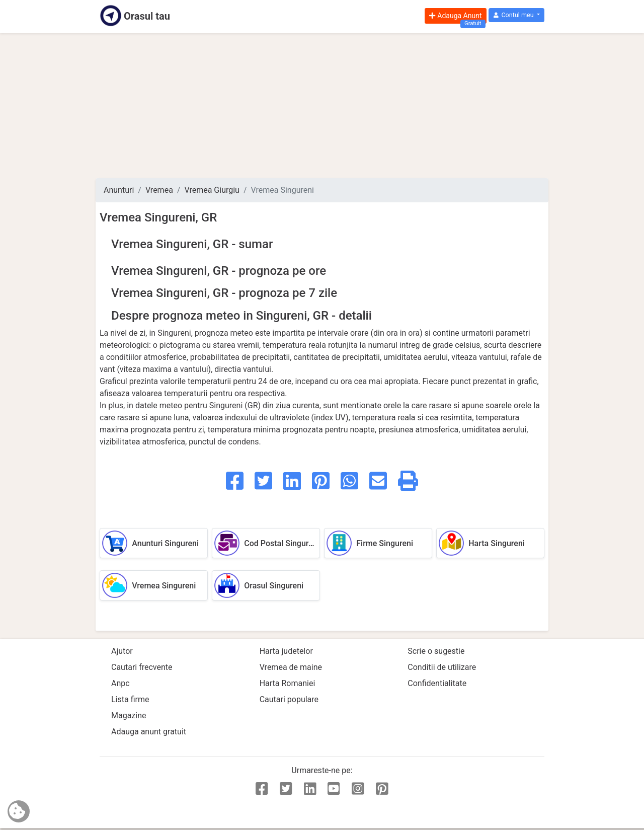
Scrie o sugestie (436, 651)
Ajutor (122, 651)
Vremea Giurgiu (212, 190)
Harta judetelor (286, 651)
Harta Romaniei (288, 683)
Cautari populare (289, 699)
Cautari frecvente (142, 667)
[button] (516, 15)
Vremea (159, 190)
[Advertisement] (322, 106)
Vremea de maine (291, 667)
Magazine (129, 715)
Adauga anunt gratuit (149, 732)
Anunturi (119, 190)
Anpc (120, 683)
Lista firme (130, 699)
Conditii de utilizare (442, 667)
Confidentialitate (437, 683)
